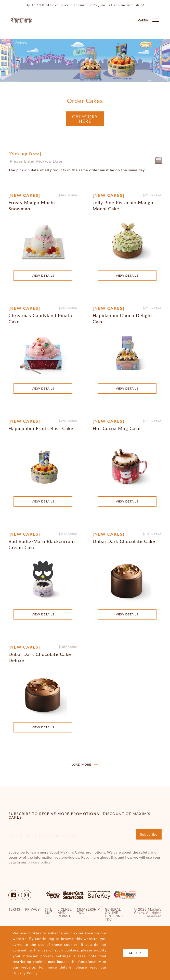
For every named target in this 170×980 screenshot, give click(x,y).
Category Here (85, 119)
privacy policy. (40, 862)
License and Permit (65, 913)
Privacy (32, 910)
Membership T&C (88, 911)
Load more (85, 765)
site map (49, 911)
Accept (136, 953)
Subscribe (149, 834)
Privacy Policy (25, 973)
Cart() (143, 20)
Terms (14, 910)
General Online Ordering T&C (114, 914)
